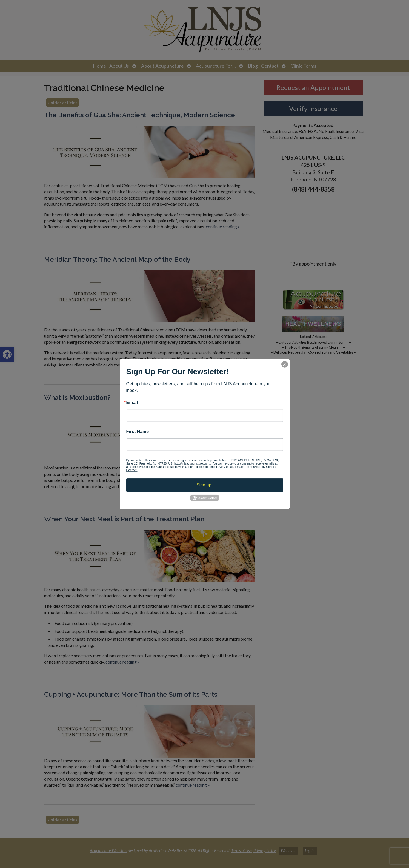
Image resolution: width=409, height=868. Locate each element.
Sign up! (204, 485)
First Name (138, 432)
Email (132, 402)
